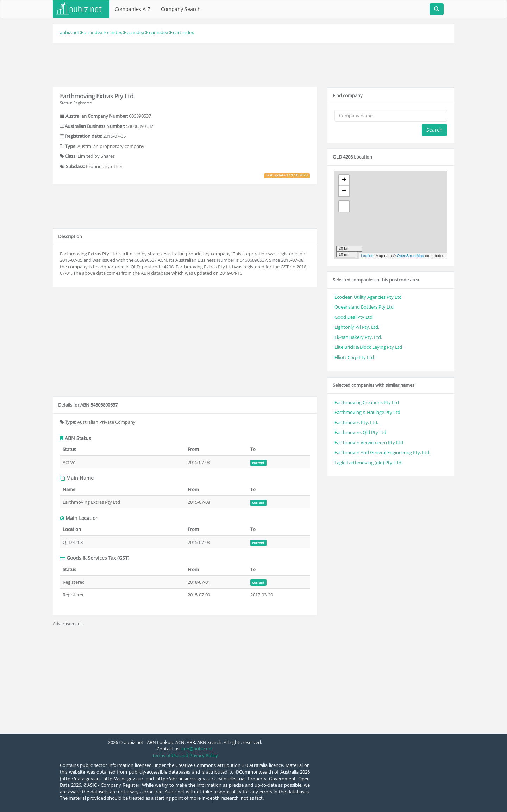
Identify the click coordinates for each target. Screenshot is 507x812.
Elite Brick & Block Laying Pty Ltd (368, 347)
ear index (159, 32)
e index (115, 32)
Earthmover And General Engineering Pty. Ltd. (382, 452)
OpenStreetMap (411, 256)
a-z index (93, 32)
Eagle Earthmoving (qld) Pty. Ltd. (368, 463)
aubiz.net (70, 32)
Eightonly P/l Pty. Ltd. (357, 327)
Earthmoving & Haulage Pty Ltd (367, 412)
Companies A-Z (133, 9)
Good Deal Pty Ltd (353, 317)
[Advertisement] (254, 64)
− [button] (344, 191)
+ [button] (344, 180)
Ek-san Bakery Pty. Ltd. (358, 337)
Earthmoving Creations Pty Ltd (367, 402)
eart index (183, 32)
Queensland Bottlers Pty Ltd (364, 307)
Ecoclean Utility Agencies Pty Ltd (368, 297)
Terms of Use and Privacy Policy (185, 755)
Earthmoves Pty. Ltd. (356, 422)
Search (434, 130)
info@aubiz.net (197, 749)
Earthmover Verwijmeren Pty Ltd (369, 442)
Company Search (181, 9)
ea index (136, 32)
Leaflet (367, 256)
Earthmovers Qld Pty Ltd (360, 432)
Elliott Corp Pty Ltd (354, 357)
